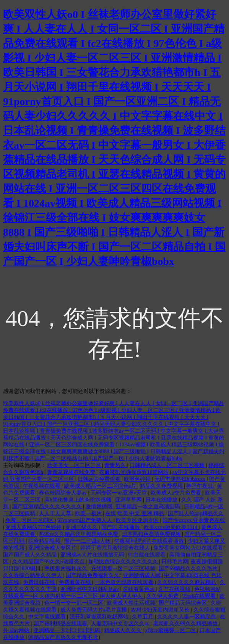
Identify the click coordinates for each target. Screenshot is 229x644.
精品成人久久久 (123, 630)
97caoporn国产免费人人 (85, 520)
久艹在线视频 (175, 589)
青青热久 (116, 465)
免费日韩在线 (40, 582)
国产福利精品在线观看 (61, 624)
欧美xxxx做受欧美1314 (171, 527)
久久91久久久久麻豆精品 (187, 582)
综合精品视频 (45, 541)
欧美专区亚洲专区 (138, 520)
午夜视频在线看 (42, 486)
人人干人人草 (56, 513)
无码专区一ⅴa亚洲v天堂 (119, 493)
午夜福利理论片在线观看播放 (150, 541)
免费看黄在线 (76, 582)
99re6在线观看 (200, 596)
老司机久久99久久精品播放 (186, 624)
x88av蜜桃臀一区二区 (171, 630)
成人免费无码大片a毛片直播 (94, 610)
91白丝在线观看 (148, 555)
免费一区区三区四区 (30, 520)
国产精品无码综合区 (184, 603)
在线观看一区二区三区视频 (124, 569)
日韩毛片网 (175, 562)
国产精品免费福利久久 (93, 575)
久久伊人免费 (163, 596)
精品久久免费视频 (162, 486)
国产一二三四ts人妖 (88, 541)
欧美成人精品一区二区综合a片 (101, 486)
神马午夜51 (200, 486)
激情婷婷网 (100, 507)
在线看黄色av (139, 589)
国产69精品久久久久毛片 (189, 569)
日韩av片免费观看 (100, 479)
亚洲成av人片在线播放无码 (93, 555)
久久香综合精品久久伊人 (33, 575)
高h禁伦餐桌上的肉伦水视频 (79, 500)
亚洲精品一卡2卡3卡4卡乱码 (67, 630)
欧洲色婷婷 (138, 479)
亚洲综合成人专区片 (53, 548)
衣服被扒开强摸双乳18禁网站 (135, 472)
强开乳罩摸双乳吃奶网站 (100, 617)
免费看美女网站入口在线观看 (189, 548)
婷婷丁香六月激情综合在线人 (116, 548)
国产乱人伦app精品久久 (196, 513)
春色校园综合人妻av (64, 493)
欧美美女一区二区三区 (75, 465)
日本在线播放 (162, 500)
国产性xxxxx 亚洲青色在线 (194, 520)
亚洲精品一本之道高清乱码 (149, 507)
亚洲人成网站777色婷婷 (34, 527)
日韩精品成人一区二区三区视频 (168, 465)
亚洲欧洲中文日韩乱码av (90, 589)
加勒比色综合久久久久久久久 (124, 562)
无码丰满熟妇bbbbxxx (181, 479)
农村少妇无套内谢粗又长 (161, 610)
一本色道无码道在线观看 (125, 582)
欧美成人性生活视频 (132, 603)
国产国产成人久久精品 (31, 555)
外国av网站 (17, 630)
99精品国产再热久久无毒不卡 (64, 637)
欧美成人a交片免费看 (177, 493)
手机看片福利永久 (67, 569)
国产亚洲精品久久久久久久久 (48, 507)
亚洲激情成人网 (143, 575)
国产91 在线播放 (121, 527)
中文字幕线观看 (48, 617)
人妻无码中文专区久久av (121, 624)
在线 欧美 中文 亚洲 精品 (135, 513)
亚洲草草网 (129, 500)
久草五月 (143, 617)
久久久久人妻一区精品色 (187, 617)
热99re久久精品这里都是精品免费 (79, 534)
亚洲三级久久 (82, 527)
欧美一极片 (89, 513)
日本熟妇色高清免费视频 (152, 534)
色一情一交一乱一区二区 (75, 603)
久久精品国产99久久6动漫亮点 (49, 562)
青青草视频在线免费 (72, 472)
